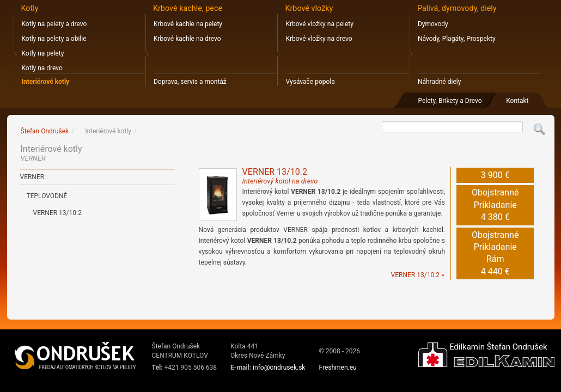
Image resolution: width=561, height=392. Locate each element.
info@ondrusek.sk (279, 367)
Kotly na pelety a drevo (54, 24)
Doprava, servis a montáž (190, 82)
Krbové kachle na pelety (188, 24)
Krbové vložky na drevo (319, 39)
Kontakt (517, 101)
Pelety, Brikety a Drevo (450, 101)
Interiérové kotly (46, 82)
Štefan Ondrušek (45, 131)
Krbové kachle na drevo (187, 39)
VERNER (32, 177)
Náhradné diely (439, 82)
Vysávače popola (310, 82)
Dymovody (433, 24)
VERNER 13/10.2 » (418, 275)
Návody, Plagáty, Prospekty (457, 39)
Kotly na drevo (42, 68)
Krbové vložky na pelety (319, 24)
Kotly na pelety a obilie (54, 39)
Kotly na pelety (43, 53)
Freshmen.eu (337, 367)
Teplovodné (47, 196)
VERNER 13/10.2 (280, 176)
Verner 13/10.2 (57, 213)
